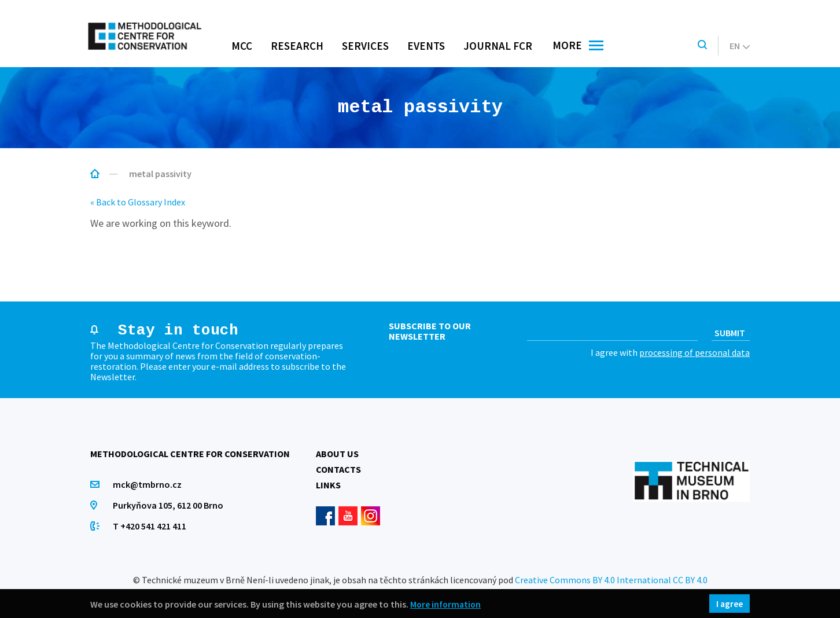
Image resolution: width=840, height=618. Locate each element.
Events (426, 46)
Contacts (338, 469)
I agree (729, 604)
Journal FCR (498, 46)
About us (337, 454)
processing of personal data (695, 352)
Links (328, 485)
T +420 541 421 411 (150, 526)
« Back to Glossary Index (138, 202)
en (740, 46)
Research (297, 46)
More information (447, 604)
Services (365, 46)
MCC (242, 46)
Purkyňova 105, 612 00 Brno (169, 505)
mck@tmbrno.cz (148, 484)
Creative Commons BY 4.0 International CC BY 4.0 (611, 580)
